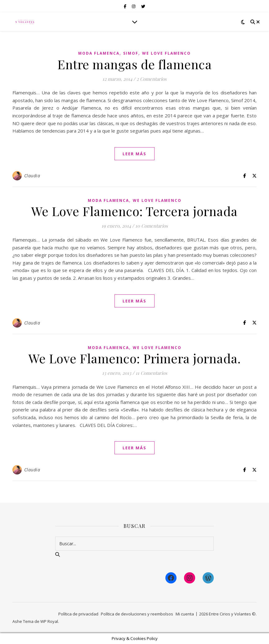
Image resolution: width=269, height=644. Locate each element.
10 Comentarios (152, 226)
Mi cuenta (185, 614)
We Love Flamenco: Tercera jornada (134, 211)
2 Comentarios (152, 79)
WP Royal (49, 621)
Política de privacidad (78, 614)
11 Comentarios (151, 373)
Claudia (32, 176)
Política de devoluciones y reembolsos (137, 614)
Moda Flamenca (99, 53)
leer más (134, 154)
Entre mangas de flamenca (134, 64)
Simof (131, 53)
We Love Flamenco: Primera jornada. (134, 358)
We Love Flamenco (166, 53)
